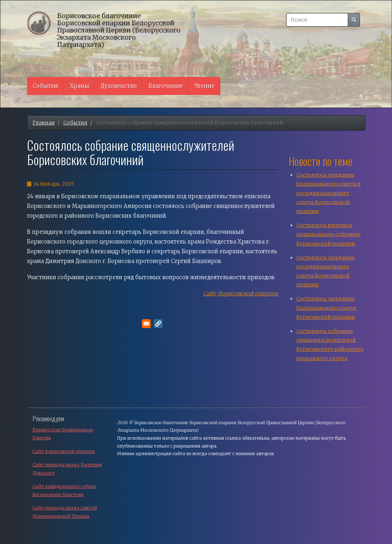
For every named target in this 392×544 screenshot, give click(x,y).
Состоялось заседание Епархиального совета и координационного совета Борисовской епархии (328, 193)
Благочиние (166, 86)
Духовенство (119, 86)
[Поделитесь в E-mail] (146, 324)
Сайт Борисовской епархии (240, 293)
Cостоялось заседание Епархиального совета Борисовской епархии (326, 308)
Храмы (80, 86)
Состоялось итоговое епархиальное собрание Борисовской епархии (328, 234)
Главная (44, 123)
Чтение (204, 86)
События (46, 86)
